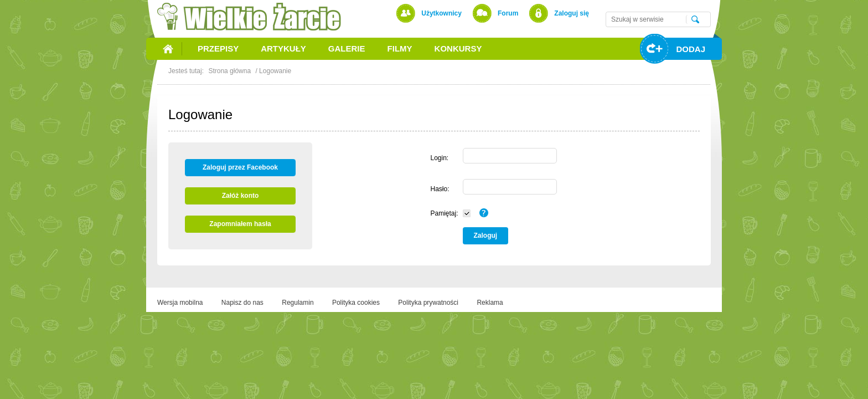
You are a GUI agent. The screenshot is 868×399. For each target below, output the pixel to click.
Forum (508, 13)
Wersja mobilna (180, 303)
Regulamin (298, 303)
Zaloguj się (572, 13)
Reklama (490, 303)
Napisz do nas (242, 303)
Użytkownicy (441, 13)
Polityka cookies (356, 303)
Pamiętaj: (444, 213)
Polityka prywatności (428, 303)
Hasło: (440, 189)
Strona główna (229, 71)
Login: (439, 158)
